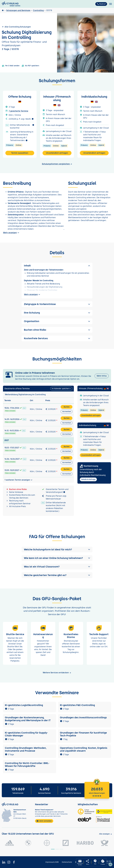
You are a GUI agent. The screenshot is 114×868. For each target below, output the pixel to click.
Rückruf (101, 4)
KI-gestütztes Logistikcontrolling (24, 705)
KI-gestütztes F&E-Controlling (77, 705)
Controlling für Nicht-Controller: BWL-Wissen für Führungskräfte (27, 765)
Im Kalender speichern (61, 389)
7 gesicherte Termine (18, 111)
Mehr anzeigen (11, 233)
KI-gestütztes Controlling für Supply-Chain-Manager (26, 734)
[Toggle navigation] (111, 4)
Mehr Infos (102, 376)
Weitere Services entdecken (57, 673)
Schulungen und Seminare (18, 10)
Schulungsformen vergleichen (57, 164)
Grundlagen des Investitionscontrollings (83, 717)
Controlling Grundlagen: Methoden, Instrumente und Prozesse (26, 749)
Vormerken (67, 412)
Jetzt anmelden (44, 821)
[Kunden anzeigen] (106, 834)
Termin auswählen (20, 153)
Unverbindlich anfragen (57, 153)
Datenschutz (67, 862)
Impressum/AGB (52, 862)
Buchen (67, 407)
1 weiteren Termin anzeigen (19, 480)
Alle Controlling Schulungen (16, 27)
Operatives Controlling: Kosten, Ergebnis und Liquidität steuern (84, 749)
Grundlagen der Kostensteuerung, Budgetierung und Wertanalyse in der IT (28, 719)
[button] (57, 549)
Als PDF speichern (30, 66)
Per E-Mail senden (11, 66)
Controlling (38, 10)
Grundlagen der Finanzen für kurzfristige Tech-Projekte (83, 734)
